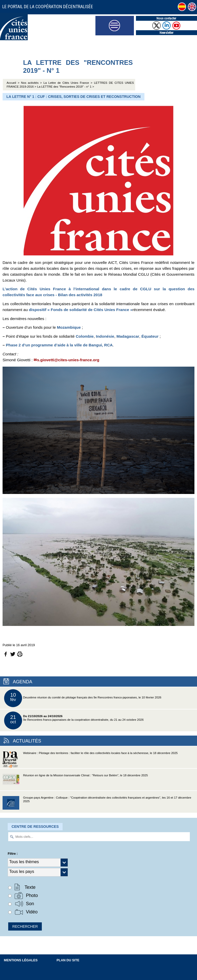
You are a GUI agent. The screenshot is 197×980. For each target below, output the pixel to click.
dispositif (81, 310)
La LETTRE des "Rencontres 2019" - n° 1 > (66, 87)
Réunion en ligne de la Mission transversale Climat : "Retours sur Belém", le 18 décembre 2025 (75, 782)
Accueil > (14, 83)
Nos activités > (31, 83)
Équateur (150, 336)
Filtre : (13, 854)
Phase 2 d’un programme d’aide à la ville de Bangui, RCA (59, 345)
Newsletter (166, 33)
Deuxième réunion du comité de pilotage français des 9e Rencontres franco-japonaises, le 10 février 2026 (83, 698)
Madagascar (128, 336)
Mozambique (69, 327)
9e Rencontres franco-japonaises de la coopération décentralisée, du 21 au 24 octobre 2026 (74, 720)
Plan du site (68, 960)
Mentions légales (21, 960)
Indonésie (105, 336)
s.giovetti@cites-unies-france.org (68, 360)
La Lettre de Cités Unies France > (68, 83)
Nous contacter (166, 18)
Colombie (85, 336)
